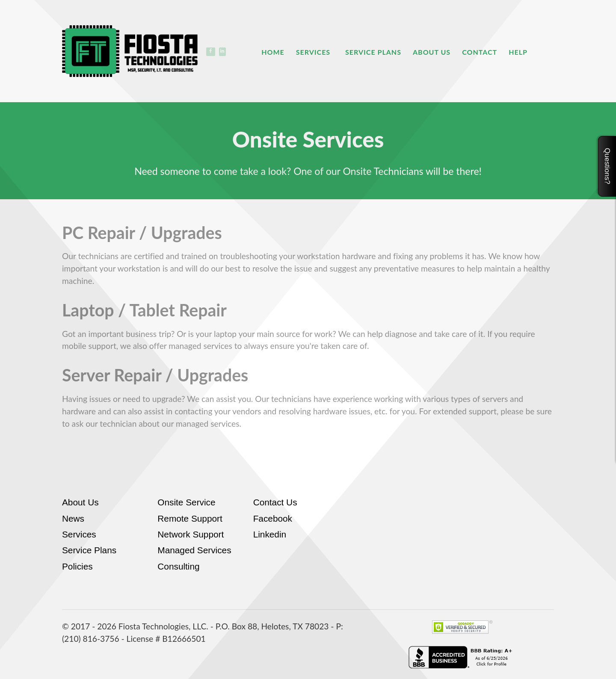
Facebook (273, 518)
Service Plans (89, 550)
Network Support (191, 534)
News (73, 518)
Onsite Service (186, 502)
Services (79, 534)
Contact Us (275, 502)
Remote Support (190, 518)
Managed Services (194, 550)
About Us (80, 502)
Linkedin (270, 534)
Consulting (178, 566)
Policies (77, 566)
